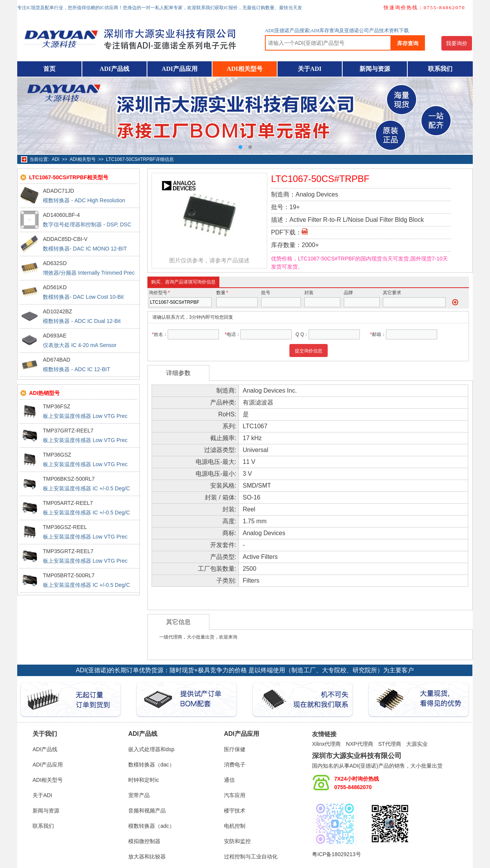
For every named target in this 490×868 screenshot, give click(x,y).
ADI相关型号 (244, 69)
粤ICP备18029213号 (336, 854)
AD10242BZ (57, 311)
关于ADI (310, 69)
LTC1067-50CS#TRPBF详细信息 (140, 159)
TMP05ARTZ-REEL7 (68, 503)
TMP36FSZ (57, 406)
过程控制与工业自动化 (251, 857)
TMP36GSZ (57, 455)
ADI (56, 159)
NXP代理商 (360, 744)
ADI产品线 (114, 69)
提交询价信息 (309, 351)
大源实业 (417, 744)
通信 (229, 780)
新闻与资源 (375, 69)
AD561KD (55, 287)
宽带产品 (139, 795)
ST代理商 (390, 744)
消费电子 (235, 765)
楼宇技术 (235, 811)
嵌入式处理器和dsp (151, 749)
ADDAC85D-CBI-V (65, 239)
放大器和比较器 (147, 857)
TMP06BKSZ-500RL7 (69, 479)
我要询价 (457, 43)
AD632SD (55, 263)
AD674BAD (57, 360)
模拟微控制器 (144, 841)
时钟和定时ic (144, 780)
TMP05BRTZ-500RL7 (69, 575)
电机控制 (235, 826)
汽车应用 (235, 795)
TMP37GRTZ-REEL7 (68, 431)
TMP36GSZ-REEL (65, 527)
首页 (49, 69)
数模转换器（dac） (151, 765)
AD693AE (55, 336)
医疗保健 (235, 749)
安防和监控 (237, 841)
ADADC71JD (59, 191)
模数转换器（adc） (151, 826)
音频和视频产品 (147, 811)
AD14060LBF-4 (61, 215)
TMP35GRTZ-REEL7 (68, 551)
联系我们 (440, 69)
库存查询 (408, 43)
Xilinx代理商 (326, 744)
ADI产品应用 (179, 69)
